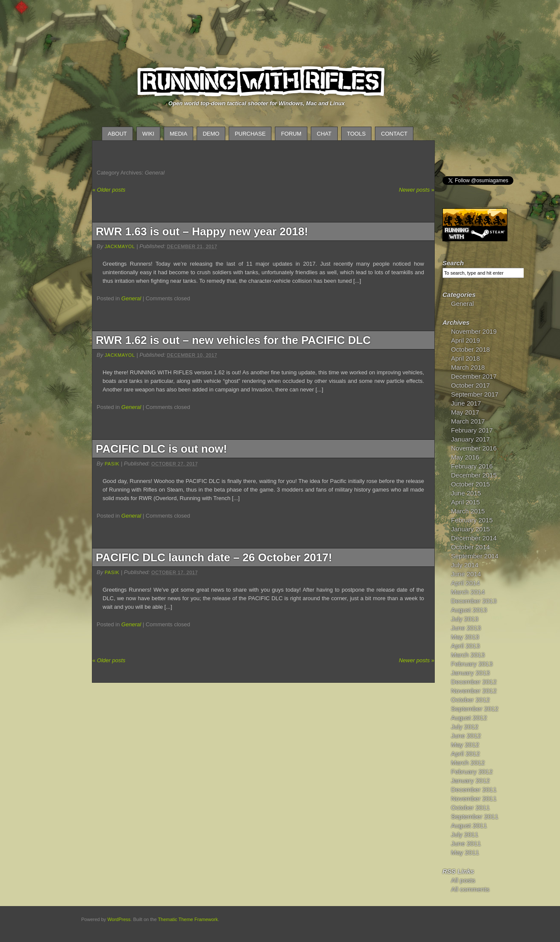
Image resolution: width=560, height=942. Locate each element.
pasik (112, 464)
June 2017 (466, 403)
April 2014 (466, 583)
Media (178, 134)
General (131, 298)
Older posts (109, 190)
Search (453, 263)
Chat (324, 134)
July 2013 (465, 619)
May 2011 (465, 852)
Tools (357, 134)
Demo (211, 134)
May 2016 (465, 457)
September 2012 (475, 709)
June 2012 (466, 736)
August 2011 (469, 825)
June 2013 (466, 628)
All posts (463, 880)
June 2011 (466, 843)
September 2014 (475, 556)
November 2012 (474, 691)
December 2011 (474, 789)
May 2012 (465, 745)
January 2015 (470, 529)
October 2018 (470, 349)
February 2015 (472, 520)
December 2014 (474, 538)
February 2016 (472, 466)
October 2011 (470, 807)
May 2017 (465, 412)
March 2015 (468, 511)
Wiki (148, 134)
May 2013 (465, 637)
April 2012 (466, 754)
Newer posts (417, 190)
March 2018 (468, 367)
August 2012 (469, 718)
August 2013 (469, 610)
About (117, 134)
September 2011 (475, 816)
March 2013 (468, 655)
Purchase (250, 134)
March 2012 (468, 763)
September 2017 (475, 394)
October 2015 (470, 484)
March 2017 (468, 421)
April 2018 (466, 358)
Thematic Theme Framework (188, 919)
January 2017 (470, 439)
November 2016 (474, 448)
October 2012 (470, 700)
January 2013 (470, 673)
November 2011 (474, 798)
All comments (470, 889)
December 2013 (474, 601)
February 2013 (472, 664)
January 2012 (470, 781)
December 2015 (474, 475)
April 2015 (466, 502)
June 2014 (466, 574)
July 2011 (465, 834)
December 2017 (474, 376)
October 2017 (470, 385)
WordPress (119, 919)
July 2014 (465, 565)
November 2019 (474, 331)
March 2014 (468, 592)
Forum (291, 134)
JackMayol (120, 246)
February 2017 (472, 430)
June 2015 (466, 493)
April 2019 (466, 340)
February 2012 (472, 772)
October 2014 (470, 547)
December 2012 (474, 682)
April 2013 (466, 646)
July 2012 (465, 727)
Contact (394, 134)
